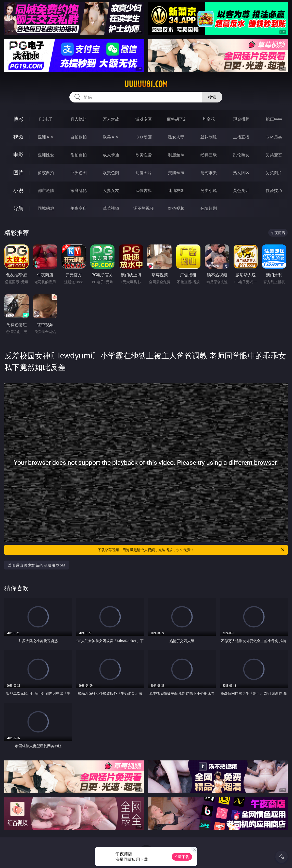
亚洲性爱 (46, 155)
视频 (18, 137)
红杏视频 (176, 208)
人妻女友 (111, 190)
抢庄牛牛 (274, 119)
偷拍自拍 (79, 155)
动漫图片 (144, 173)
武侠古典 (144, 190)
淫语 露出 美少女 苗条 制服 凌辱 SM (36, 565)
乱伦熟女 (241, 155)
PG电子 (46, 119)
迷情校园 (176, 190)
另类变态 (274, 155)
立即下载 (182, 857)
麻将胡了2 (176, 119)
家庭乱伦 (79, 190)
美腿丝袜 (176, 173)
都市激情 (46, 190)
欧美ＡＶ (111, 137)
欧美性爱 (144, 155)
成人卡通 (111, 155)
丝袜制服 (209, 137)
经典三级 (209, 155)
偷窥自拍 (46, 173)
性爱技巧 (274, 190)
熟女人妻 (176, 137)
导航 (18, 208)
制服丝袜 (176, 155)
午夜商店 (79, 208)
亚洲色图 (79, 173)
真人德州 (79, 119)
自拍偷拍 (79, 137)
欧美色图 (111, 173)
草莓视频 (111, 208)
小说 (18, 190)
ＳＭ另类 (274, 137)
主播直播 (241, 137)
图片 (18, 172)
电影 (18, 155)
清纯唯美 (209, 173)
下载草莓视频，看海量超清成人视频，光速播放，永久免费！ (191, 550)
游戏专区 (144, 119)
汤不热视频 (144, 208)
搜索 (212, 97)
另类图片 (274, 173)
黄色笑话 (241, 190)
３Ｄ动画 (144, 137)
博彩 (18, 119)
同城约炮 (46, 208)
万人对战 (111, 119)
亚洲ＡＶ (46, 137)
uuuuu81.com (146, 84)
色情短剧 (209, 208)
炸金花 (209, 119)
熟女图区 (241, 173)
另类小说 (209, 190)
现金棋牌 (241, 119)
